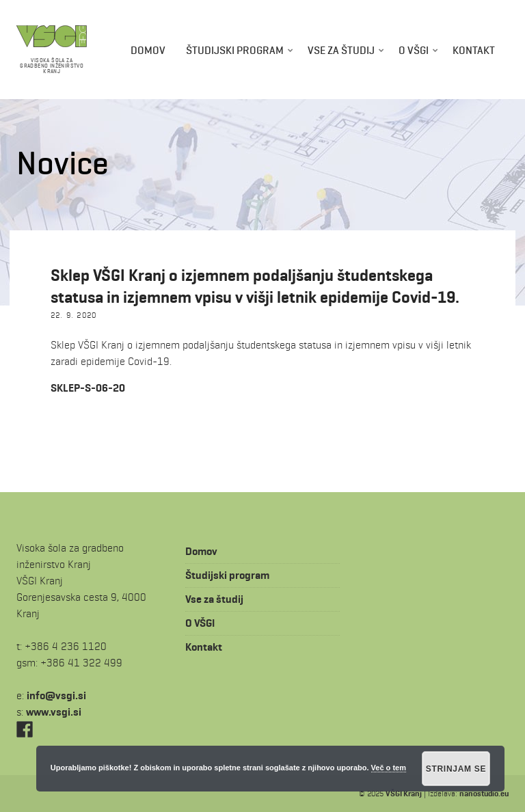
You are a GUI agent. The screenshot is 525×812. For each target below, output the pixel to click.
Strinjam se (456, 769)
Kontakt (474, 50)
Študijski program (235, 50)
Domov (148, 50)
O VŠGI (414, 50)
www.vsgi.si (54, 712)
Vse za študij (341, 50)
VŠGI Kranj (404, 793)
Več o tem (389, 768)
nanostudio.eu (484, 793)
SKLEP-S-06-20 (88, 388)
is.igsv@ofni (56, 695)
